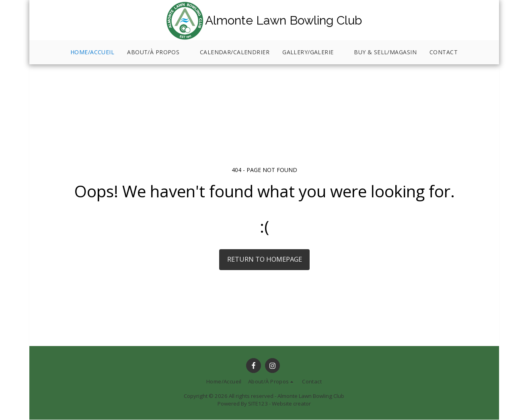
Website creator (291, 404)
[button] (157, 52)
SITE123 (258, 404)
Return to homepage (265, 259)
